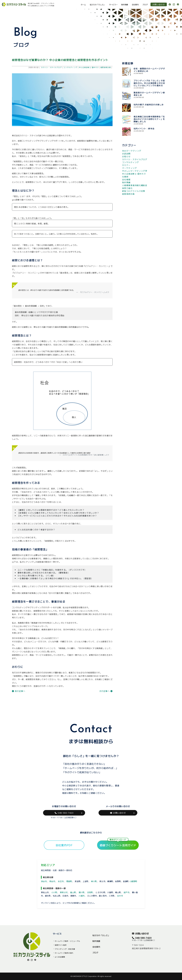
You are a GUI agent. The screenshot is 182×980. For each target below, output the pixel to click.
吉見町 (90, 892)
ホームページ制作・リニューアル (67, 941)
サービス (112, 4)
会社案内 (135, 4)
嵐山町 (73, 892)
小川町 (54, 892)
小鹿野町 (133, 881)
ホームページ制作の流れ (64, 953)
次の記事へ (106, 691)
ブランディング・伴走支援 (65, 949)
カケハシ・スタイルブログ (51, 67)
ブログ (145, 4)
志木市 (120, 896)
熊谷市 (52, 881)
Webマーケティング (132, 151)
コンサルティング (70, 67)
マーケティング (129, 168)
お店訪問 (126, 154)
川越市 (82, 896)
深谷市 (44, 881)
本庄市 (61, 881)
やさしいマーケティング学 (135, 171)
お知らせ (126, 156)
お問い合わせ (159, 4)
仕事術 (125, 177)
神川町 (94, 881)
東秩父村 (64, 892)
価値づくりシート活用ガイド (118, 844)
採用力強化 (127, 188)
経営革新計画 (106, 67)
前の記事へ (19, 691)
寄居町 (69, 881)
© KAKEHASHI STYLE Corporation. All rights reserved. (91, 976)
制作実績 (125, 4)
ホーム (83, 4)
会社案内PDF (64, 845)
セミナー (126, 165)
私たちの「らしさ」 (98, 4)
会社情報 (126, 179)
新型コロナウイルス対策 (134, 191)
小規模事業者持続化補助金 (135, 185)
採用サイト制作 (61, 945)
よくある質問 (60, 957)
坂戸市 (127, 892)
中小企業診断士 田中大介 (89, 67)
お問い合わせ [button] (118, 813)
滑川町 (82, 892)
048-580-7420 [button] (64, 813)
